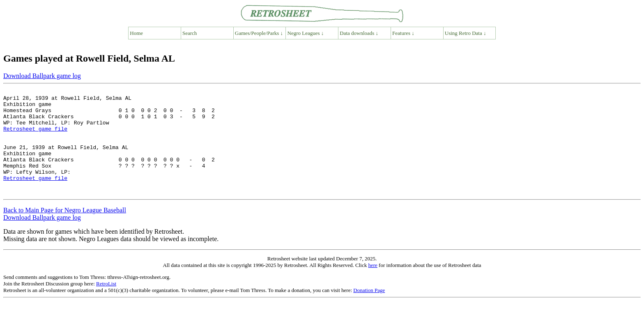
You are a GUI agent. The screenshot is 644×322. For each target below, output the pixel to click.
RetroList (106, 305)
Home (136, 33)
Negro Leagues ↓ (306, 33)
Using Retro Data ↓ (466, 33)
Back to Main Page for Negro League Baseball (65, 231)
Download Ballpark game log (42, 76)
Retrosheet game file (35, 137)
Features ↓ (403, 33)
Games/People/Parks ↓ (259, 33)
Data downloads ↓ (359, 33)
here (373, 286)
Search (190, 33)
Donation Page (369, 311)
